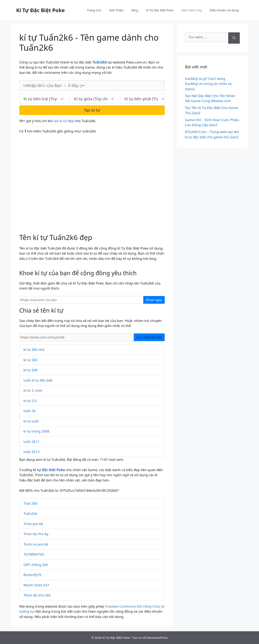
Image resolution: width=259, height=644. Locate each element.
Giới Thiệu (116, 10)
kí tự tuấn (31, 421)
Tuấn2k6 (30, 513)
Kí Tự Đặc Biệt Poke (40, 10)
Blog (135, 10)
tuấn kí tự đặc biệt (38, 380)
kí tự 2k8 (30, 370)
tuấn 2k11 (31, 441)
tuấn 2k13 (31, 452)
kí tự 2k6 (30, 360)
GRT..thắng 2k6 (36, 565)
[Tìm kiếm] (234, 38)
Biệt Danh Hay (192, 10)
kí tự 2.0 (30, 401)
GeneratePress (157, 638)
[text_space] (92, 99)
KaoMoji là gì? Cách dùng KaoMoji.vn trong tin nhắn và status (208, 84)
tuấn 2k (30, 411)
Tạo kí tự (92, 110)
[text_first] (41, 99)
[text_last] (142, 99)
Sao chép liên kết (149, 337)
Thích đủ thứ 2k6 (37, 595)
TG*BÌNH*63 (34, 554)
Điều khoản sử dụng (224, 10)
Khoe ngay (154, 300)
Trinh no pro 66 (36, 544)
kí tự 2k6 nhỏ (34, 349)
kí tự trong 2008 (36, 431)
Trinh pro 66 (33, 524)
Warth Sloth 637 (36, 585)
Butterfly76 (32, 575)
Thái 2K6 (30, 503)
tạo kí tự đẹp (64, 121)
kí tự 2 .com (33, 390)
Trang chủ (94, 10)
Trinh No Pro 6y (36, 534)
